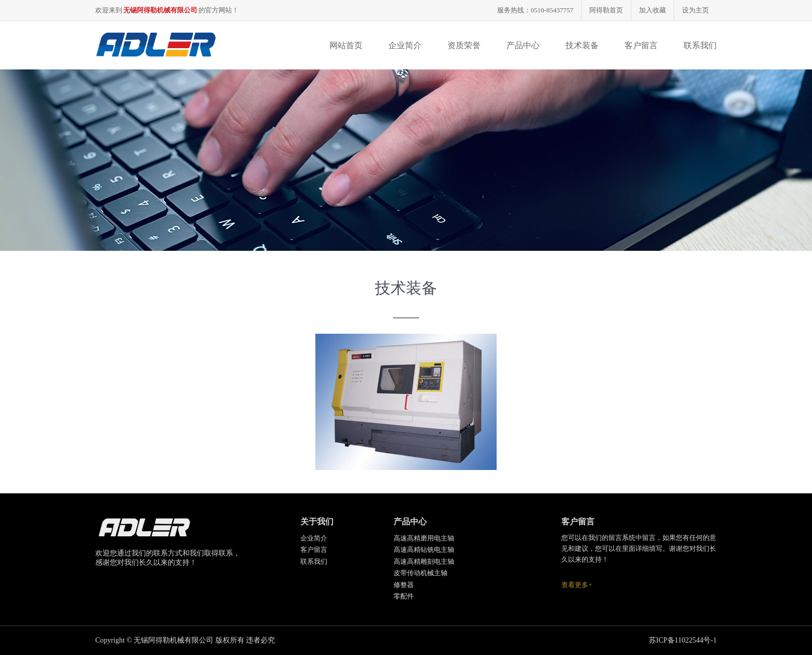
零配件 (404, 596)
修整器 (404, 585)
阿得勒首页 (606, 10)
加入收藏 (653, 10)
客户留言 (641, 45)
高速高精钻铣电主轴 (424, 550)
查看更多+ (577, 585)
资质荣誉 (464, 45)
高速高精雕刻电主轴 (424, 561)
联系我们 (700, 45)
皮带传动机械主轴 (421, 573)
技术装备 (582, 45)
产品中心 (523, 45)
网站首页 (346, 45)
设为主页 (695, 10)
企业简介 (405, 45)
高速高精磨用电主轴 (424, 538)
